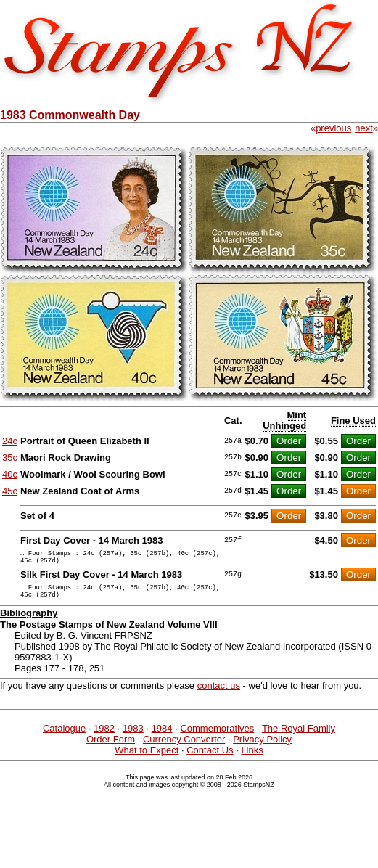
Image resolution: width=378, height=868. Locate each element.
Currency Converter (184, 748)
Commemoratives (217, 737)
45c (10, 491)
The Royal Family (299, 737)
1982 (104, 737)
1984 (162, 737)
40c (10, 474)
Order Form (111, 748)
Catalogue (64, 737)
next (364, 128)
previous (333, 128)
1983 (133, 737)
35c (10, 458)
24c (10, 441)
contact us (219, 694)
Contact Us (210, 759)
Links (252, 759)
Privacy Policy (262, 748)
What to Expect (147, 759)
